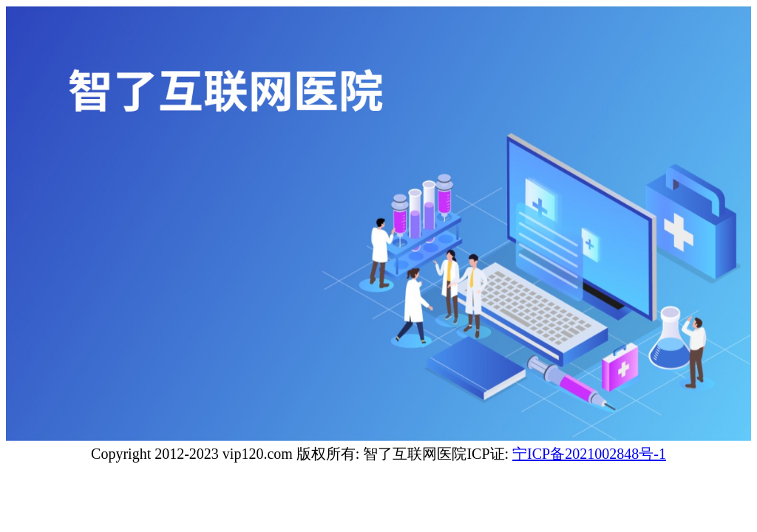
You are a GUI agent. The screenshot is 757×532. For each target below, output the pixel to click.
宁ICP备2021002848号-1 (589, 454)
